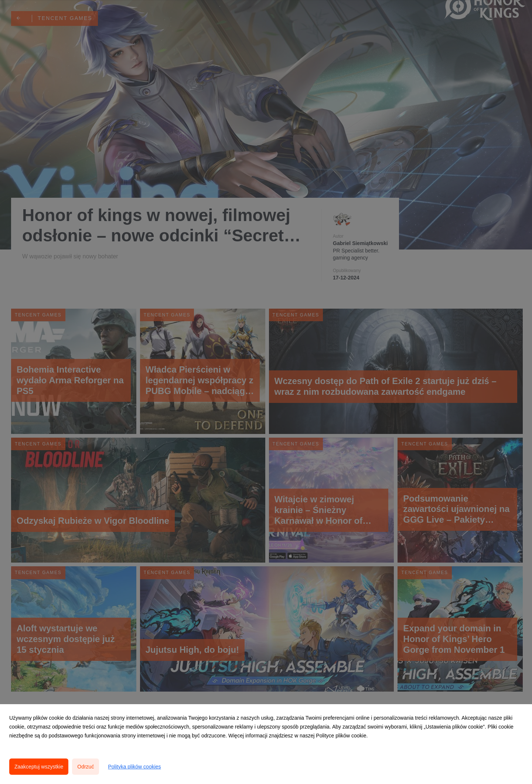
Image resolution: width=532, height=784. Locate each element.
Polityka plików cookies (134, 767)
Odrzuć (86, 767)
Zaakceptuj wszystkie (39, 767)
